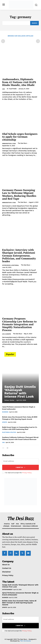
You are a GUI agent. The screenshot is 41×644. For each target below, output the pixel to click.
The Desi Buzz (22, 143)
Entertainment (7, 590)
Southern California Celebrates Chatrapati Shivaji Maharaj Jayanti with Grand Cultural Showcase (20, 438)
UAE (3, 89)
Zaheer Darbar (9, 400)
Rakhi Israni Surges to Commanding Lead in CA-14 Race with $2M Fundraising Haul (20, 428)
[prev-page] (3, 41)
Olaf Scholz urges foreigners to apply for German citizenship (20, 137)
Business (5, 412)
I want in (20, 467)
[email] (20, 461)
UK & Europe (7, 334)
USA (3, 442)
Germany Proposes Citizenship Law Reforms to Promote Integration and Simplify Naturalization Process (19, 324)
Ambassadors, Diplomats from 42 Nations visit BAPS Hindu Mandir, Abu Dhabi (19, 82)
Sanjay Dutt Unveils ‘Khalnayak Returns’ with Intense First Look (20, 392)
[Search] (34, 23)
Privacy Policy (27, 473)
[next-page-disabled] (38, 41)
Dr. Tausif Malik (12, 89)
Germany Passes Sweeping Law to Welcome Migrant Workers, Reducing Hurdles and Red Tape (19, 194)
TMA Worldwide (25, 641)
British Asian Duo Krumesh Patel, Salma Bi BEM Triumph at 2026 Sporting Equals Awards (20, 418)
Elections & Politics (9, 432)
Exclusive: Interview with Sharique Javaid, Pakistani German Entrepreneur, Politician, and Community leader (19, 256)
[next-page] (7, 448)
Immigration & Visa (9, 144)
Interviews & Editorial (11, 265)
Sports (5, 422)
